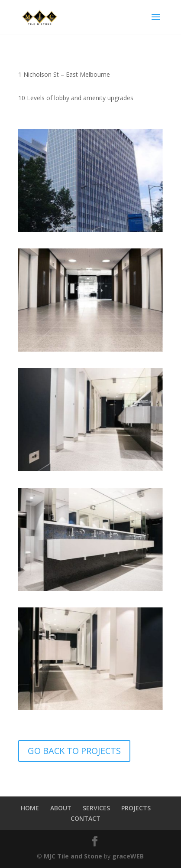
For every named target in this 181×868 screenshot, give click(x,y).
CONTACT (86, 818)
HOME (30, 808)
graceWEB (128, 856)
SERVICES (96, 808)
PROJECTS (136, 808)
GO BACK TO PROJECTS (74, 751)
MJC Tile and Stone (73, 856)
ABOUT (61, 808)
